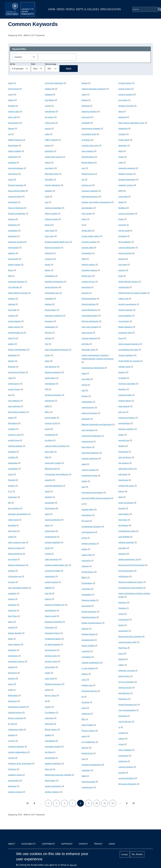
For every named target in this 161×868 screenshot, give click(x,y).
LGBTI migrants (51, 140)
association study (89, 134)
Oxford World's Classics (128, 281)
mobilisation (87, 402)
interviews (49, 718)
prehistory (49, 151)
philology (123, 602)
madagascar (50, 327)
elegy (121, 276)
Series (61, 9)
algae (84, 464)
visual (11, 179)
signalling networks (127, 168)
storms (48, 145)
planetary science (126, 185)
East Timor (13, 616)
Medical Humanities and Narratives (97, 424)
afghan (11, 100)
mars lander (87, 213)
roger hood (50, 230)
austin (84, 736)
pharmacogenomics (90, 196)
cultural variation (126, 767)
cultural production (90, 458)
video (47, 134)
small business (88, 407)
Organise (85, 702)
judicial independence (17, 752)
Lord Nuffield (124, 537)
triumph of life (51, 423)
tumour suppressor (127, 213)
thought (122, 508)
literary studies (51, 213)
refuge (84, 385)
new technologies (16, 168)
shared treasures (126, 310)
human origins (125, 89)
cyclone (11, 758)
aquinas (122, 259)
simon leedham (125, 315)
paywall (122, 772)
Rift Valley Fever (52, 174)
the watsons (124, 463)
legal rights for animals (18, 293)
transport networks (90, 191)
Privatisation (87, 583)
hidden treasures (15, 140)
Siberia (48, 162)
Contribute (48, 844)
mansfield (49, 298)
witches (11, 599)
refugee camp (124, 367)
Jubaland (49, 94)
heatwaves (123, 699)
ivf (83, 504)
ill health (122, 378)
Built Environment (53, 247)
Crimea (48, 554)
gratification (124, 576)
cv (119, 727)
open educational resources (57, 350)
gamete (11, 735)
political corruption (127, 418)
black (121, 111)
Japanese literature (53, 372)
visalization (13, 469)
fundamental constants (91, 526)
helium (121, 491)
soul (83, 487)
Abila (121, 151)
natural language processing (94, 89)
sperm (11, 94)
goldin (48, 673)
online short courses (54, 157)
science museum (89, 470)
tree (83, 759)
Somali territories (89, 611)
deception (123, 145)
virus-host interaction (54, 83)
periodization (87, 208)
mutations (86, 770)
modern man (87, 685)
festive (48, 270)
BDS (83, 719)
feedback (122, 208)
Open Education (110, 9)
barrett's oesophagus (127, 304)
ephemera (123, 761)
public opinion (14, 327)
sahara (84, 481)
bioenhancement (89, 617)
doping (48, 225)
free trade (12, 310)
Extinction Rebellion (90, 453)
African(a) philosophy (128, 784)
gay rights (86, 379)
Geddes (48, 735)
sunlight (122, 733)
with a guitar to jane (17, 542)
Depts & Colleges (88, 9)
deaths (85, 549)
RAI (9, 503)
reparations (13, 230)
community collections (91, 436)
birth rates (49, 452)
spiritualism (87, 253)
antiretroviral (87, 441)
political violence (52, 792)
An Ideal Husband (53, 644)
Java (10, 395)
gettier (11, 418)
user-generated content (18, 588)
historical (49, 253)
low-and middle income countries (96, 498)
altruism (48, 333)
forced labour (51, 310)
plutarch (122, 372)
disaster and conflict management (96, 202)
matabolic (12, 593)
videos (121, 665)
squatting (12, 162)
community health (53, 571)
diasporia (122, 554)
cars (83, 168)
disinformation (88, 157)
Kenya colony (51, 695)
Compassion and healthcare (57, 474)
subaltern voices (15, 775)
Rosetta (122, 446)
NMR (47, 406)
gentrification (51, 610)
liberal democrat (15, 554)
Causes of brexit (15, 196)
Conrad (48, 106)
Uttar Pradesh (87, 725)
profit (10, 690)
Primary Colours (88, 731)
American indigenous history (131, 582)
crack (47, 196)
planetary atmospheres (18, 514)
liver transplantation (127, 710)
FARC (84, 259)
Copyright (67, 844)
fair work (85, 521)
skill (83, 390)
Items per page (51, 64)
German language (16, 185)
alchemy (12, 678)
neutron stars (14, 111)
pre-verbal (12, 559)
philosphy (12, 650)
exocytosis (123, 520)
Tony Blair (49, 179)
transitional (123, 480)
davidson (122, 389)
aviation (12, 486)
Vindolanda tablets (53, 639)
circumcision (124, 321)
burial (121, 653)
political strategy (15, 446)
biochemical (50, 508)
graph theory (50, 378)
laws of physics (125, 457)
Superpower (13, 145)
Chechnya (12, 769)
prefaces (12, 298)
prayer (48, 355)
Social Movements (89, 310)
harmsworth (13, 259)
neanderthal (50, 111)
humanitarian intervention (93, 368)
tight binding (14, 780)
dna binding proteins (17, 412)
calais (84, 94)
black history (50, 780)
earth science (124, 676)
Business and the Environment (132, 565)
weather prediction (53, 763)
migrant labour (125, 401)
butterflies (12, 355)
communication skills (128, 642)
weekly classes (14, 264)
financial (12, 367)
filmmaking (13, 423)
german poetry (51, 656)
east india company (90, 327)
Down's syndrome (16, 718)
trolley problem (15, 151)
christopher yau (15, 576)
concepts (122, 225)
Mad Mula (123, 648)
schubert (122, 134)
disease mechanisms (17, 565)
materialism (50, 576)
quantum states (125, 395)
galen (47, 361)
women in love (14, 435)
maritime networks (16, 746)
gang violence (88, 151)
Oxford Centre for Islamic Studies (133, 293)
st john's (12, 741)
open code (13, 117)
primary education (53, 185)
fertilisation (123, 525)
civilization (86, 657)
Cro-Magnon (50, 712)
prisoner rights (51, 661)
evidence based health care (57, 565)
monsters (122, 548)
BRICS (84, 577)
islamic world (51, 616)
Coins (84, 680)
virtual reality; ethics (90, 236)
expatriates (13, 463)
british (121, 625)
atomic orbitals (88, 645)
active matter (51, 418)
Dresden (12, 106)
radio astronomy (52, 559)
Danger (11, 128)
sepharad (122, 117)
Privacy (98, 844)
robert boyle (13, 520)
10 (98, 804)
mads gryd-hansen (89, 413)
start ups (49, 769)
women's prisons (15, 792)
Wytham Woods (88, 634)
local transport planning (129, 344)
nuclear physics (88, 281)
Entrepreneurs (88, 572)
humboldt (86, 123)
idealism (12, 253)
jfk (46, 701)
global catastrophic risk (128, 559)
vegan (47, 491)
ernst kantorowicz (126, 571)
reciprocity (86, 560)
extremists (86, 287)
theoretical (123, 128)
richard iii (49, 259)
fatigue (85, 83)
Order (33, 64)
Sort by (12, 64)
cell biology (13, 174)
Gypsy (121, 338)
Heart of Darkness (16, 208)
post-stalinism (14, 406)
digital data (87, 230)
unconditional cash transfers (131, 588)
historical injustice (16, 242)
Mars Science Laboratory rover (131, 123)
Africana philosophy (90, 321)
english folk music (126, 486)
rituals (121, 219)
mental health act (16, 333)
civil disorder (14, 287)
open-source (87, 333)
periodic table (88, 247)
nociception (124, 755)
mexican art (87, 185)
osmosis (122, 270)
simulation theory (52, 633)
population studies (53, 746)
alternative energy (126, 469)
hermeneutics (51, 650)
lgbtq (84, 373)
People (70, 9)
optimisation (124, 514)
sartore (48, 128)
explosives (13, 497)
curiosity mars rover (90, 145)
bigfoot (85, 100)
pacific (11, 537)
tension (85, 396)
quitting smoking (126, 94)
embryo (48, 599)
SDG (10, 276)
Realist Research (125, 327)
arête (121, 162)
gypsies (48, 338)
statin (84, 219)
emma (84, 538)
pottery (11, 344)
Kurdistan (123, 236)
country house (14, 389)
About (12, 844)
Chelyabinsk (50, 741)
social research (14, 321)
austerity (49, 480)
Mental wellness (89, 304)
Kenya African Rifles (17, 191)
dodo (121, 497)
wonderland (50, 435)
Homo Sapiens (14, 644)
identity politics (88, 264)
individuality (13, 247)
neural (48, 429)
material (85, 566)
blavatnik (86, 106)
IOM (47, 457)
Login (112, 844)
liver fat (48, 593)
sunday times (14, 440)
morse (11, 684)
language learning (89, 691)
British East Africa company (130, 636)
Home (52, 9)
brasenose (12, 236)
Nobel (121, 202)
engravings (50, 401)
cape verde (50, 678)
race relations (14, 401)
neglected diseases (16, 281)
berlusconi (13, 673)
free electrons (51, 367)
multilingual (124, 619)
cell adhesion (124, 693)
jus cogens (49, 117)
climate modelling (53, 542)
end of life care (125, 721)
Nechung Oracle (15, 548)
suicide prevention (53, 520)
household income (89, 475)
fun (83, 179)
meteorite (86, 714)
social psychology (126, 503)
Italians (85, 674)
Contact (83, 844)
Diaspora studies (89, 600)
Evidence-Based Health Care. (57, 242)
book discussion (88, 782)
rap (9, 134)
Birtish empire (51, 729)
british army (87, 276)
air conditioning (88, 742)
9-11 (10, 491)
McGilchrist (123, 452)
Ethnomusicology (89, 298)
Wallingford (13, 695)
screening (86, 651)
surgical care (124, 440)
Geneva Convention (53, 395)
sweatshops (13, 656)
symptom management (92, 765)
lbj (83, 697)
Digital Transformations (92, 623)
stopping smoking (89, 111)
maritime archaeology (54, 281)
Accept (125, 854)
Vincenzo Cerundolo (127, 384)
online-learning (125, 253)
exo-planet (86, 606)
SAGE (84, 776)
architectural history (17, 372)
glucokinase (50, 758)
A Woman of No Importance (20, 763)
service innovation (126, 682)
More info (73, 865)
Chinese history (125, 83)
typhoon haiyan (52, 219)
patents (11, 667)
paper (47, 525)
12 (114, 804)
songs (11, 474)
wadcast (48, 304)
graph (11, 83)
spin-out (122, 412)
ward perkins (14, 123)
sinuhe (48, 548)
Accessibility (28, 844)
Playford (12, 480)
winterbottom (124, 423)
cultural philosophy (127, 247)
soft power (123, 474)
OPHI (121, 191)
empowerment (88, 640)
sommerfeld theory (90, 315)
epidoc (48, 264)
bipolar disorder (15, 633)
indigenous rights (16, 729)
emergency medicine (54, 315)
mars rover (49, 236)
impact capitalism (126, 355)
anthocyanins (14, 384)
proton (48, 690)
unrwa (121, 614)
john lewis (12, 531)
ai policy (12, 582)
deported (12, 525)
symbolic (12, 429)
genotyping (123, 631)
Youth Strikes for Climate (129, 361)
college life (50, 89)
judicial (122, 738)
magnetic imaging (89, 270)
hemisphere (87, 515)
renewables (87, 594)
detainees (12, 786)
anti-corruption (88, 430)
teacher (11, 361)
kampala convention (54, 622)
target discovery (52, 287)
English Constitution (17, 213)
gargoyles (86, 419)
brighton (49, 497)
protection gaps (125, 333)
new (47, 202)
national (12, 304)
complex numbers (89, 242)
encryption (123, 100)
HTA (47, 389)
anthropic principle (127, 670)
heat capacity (124, 406)
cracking (12, 315)
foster (11, 639)
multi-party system (53, 463)
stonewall (123, 716)
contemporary (51, 537)
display (48, 707)
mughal (11, 627)
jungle (121, 744)
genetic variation (89, 543)
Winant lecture (88, 174)
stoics (11, 622)
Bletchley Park (51, 469)
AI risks (11, 724)
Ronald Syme (87, 753)
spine (84, 708)
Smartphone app (52, 293)
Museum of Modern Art (55, 605)
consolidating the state (128, 350)
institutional (124, 287)
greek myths (87, 555)
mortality (12, 452)
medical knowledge (53, 208)
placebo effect (88, 509)
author (121, 435)
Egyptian (122, 608)
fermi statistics (125, 242)
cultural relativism (89, 338)
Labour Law (123, 298)
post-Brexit (50, 100)
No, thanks (137, 854)
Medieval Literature (53, 684)
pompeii (12, 571)
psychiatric (49, 168)
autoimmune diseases (91, 128)
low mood (123, 264)
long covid (86, 117)
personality (50, 503)
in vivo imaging (88, 668)
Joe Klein (49, 752)
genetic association (53, 786)
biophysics (13, 701)
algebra (122, 659)
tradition (49, 191)
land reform (87, 447)
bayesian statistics (126, 429)
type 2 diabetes (125, 750)
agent (47, 514)
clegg (10, 378)
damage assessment (127, 179)
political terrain (125, 687)
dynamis (85, 293)
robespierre (13, 157)
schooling (12, 605)
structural (12, 610)
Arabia (121, 157)
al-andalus (86, 140)
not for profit (124, 230)
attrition (85, 748)
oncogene (49, 321)
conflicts (12, 457)
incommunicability (126, 778)
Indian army (50, 123)
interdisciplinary (15, 712)
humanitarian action (127, 531)
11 (106, 804)
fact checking (14, 508)
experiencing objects (17, 707)
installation (50, 276)
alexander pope (88, 350)
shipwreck (49, 724)
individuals (13, 202)
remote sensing (52, 582)
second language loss (128, 704)
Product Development (17, 350)
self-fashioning (88, 532)
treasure (12, 219)
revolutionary (87, 787)
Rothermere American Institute (58, 775)
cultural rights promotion (56, 446)
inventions (86, 589)
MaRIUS (48, 588)
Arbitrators (13, 225)
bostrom (85, 628)
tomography (50, 667)
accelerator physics (16, 661)
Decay (11, 270)
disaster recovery (126, 174)
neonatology (50, 384)
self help (85, 344)
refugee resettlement (91, 662)
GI (83, 225)
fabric (47, 412)
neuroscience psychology (92, 492)
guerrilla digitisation (54, 486)
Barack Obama (88, 162)
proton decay (124, 140)
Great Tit (12, 338)
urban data (123, 196)
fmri (47, 344)
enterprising (50, 531)
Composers (50, 627)
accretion (49, 440)
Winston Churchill (126, 106)
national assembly (126, 542)
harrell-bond (13, 89)
